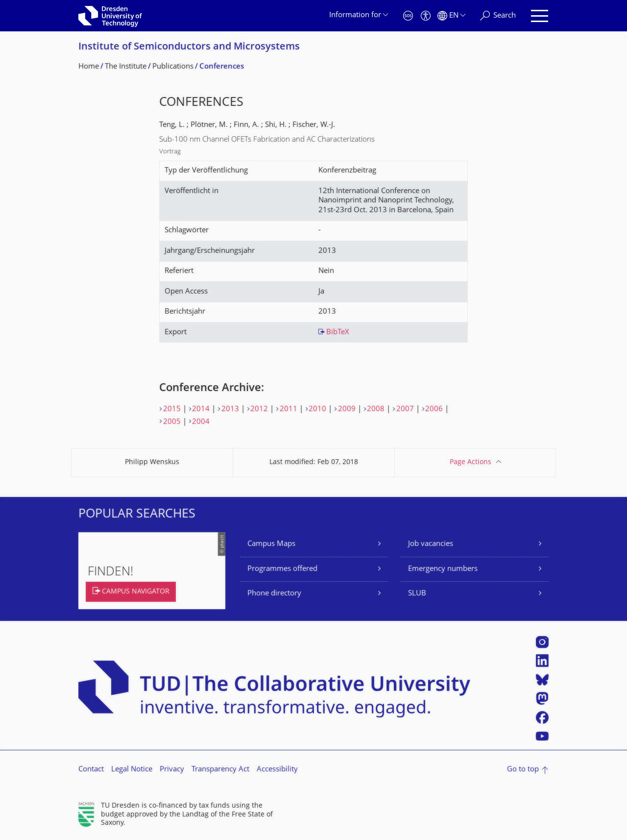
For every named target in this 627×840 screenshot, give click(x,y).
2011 (289, 409)
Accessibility (277, 770)
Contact (91, 770)
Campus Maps (271, 544)
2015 (172, 409)
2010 (317, 409)
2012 (259, 409)
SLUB (417, 594)
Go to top (523, 770)
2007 (405, 409)
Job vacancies (431, 544)
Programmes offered (282, 569)
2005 (172, 422)
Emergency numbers (443, 569)
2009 (347, 409)
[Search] (498, 16)
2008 (376, 409)
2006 (434, 409)
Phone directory (274, 594)
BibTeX (338, 333)
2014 (201, 409)
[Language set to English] (451, 16)
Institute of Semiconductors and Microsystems (189, 47)
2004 (201, 422)
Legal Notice (132, 770)
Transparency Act (220, 770)
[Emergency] (408, 16)
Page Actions (470, 462)
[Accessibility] (426, 16)
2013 (230, 409)
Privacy (172, 770)
